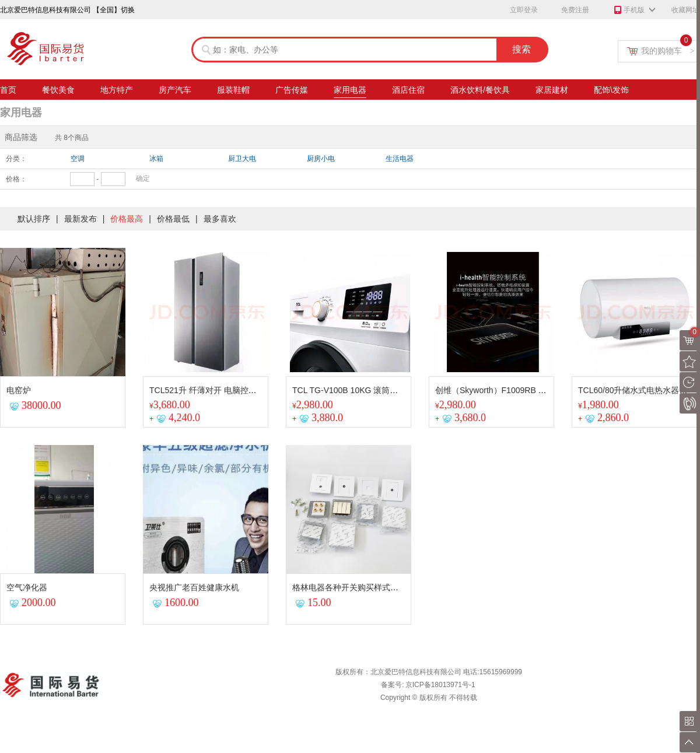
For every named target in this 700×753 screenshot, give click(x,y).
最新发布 (80, 219)
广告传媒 (292, 92)
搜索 (521, 49)
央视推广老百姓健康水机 (194, 587)
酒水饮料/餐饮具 (480, 92)
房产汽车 (175, 92)
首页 (8, 92)
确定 (143, 178)
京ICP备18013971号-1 (440, 685)
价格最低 (173, 219)
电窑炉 (19, 390)
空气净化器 (27, 587)
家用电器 (350, 92)
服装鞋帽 (233, 92)
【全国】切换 (114, 10)
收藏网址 (685, 10)
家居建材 (552, 92)
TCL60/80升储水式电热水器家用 (637, 390)
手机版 (629, 10)
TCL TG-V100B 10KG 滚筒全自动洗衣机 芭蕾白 (379, 390)
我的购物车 (668, 51)
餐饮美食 (58, 92)
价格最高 (127, 219)
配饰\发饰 (611, 92)
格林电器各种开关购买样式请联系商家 (362, 587)
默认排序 (34, 219)
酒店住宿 (408, 92)
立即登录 (524, 10)
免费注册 (575, 10)
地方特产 (117, 92)
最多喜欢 (220, 219)
